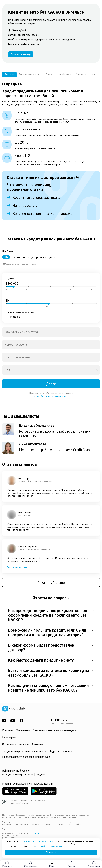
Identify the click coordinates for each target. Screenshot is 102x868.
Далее (51, 384)
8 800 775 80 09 (64, 720)
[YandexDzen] (22, 721)
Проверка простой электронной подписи (26, 757)
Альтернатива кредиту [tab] (30, 74)
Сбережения (23, 730)
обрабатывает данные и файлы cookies (37, 841)
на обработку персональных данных (51, 396)
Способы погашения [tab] (86, 74)
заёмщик (6, 775)
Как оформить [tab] (65, 74)
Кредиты (8, 730)
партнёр (29, 775)
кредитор (41, 775)
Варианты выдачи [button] (11, 829)
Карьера (24, 744)
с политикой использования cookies (50, 846)
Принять (51, 852)
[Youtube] (13, 721)
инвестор (18, 775)
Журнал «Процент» (61, 751)
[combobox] (51, 332)
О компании (9, 744)
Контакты (37, 744)
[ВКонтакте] (4, 721)
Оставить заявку (21, 54)
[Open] (97, 370)
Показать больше (51, 583)
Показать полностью (17, 567)
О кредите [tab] (9, 74)
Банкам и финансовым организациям (54, 730)
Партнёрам (9, 737)
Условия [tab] (49, 74)
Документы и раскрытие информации (24, 751)
